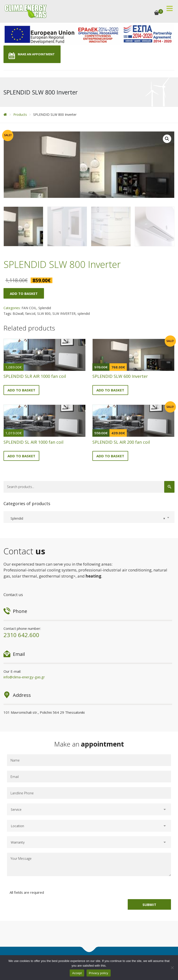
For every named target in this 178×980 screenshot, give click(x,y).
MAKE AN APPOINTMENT (36, 54)
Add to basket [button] (21, 389)
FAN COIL (29, 307)
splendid (84, 313)
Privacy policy (99, 973)
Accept (77, 973)
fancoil (30, 313)
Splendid (45, 307)
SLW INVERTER (64, 313)
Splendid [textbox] (86, 518)
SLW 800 (44, 313)
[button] (167, 139)
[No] (172, 968)
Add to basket (24, 293)
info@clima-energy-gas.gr (24, 676)
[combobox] (89, 517)
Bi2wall (18, 313)
